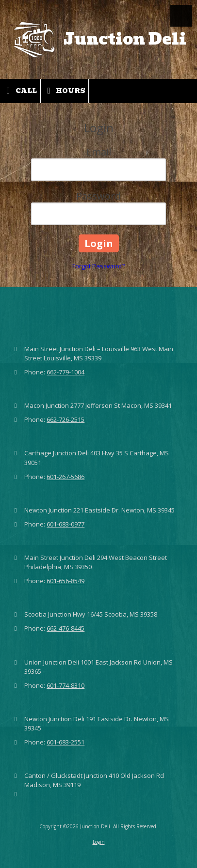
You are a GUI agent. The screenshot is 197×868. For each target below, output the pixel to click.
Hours (65, 91)
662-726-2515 (66, 419)
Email (99, 152)
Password (98, 196)
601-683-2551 (66, 742)
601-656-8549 (66, 581)
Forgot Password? (98, 266)
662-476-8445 (66, 628)
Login (99, 842)
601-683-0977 (66, 524)
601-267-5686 (66, 477)
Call (20, 91)
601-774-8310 (66, 685)
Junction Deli (125, 39)
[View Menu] (181, 16)
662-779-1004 (66, 372)
